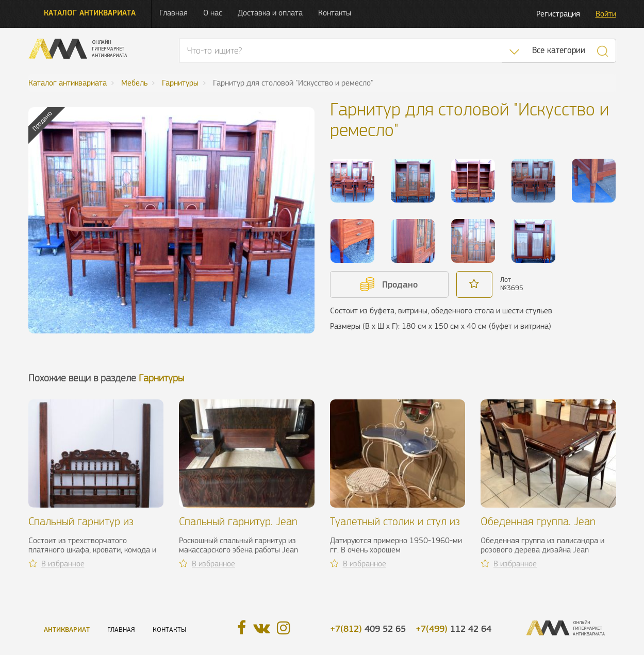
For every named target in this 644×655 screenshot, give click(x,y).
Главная (174, 13)
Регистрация (558, 14)
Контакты (335, 13)
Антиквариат (67, 629)
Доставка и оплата (270, 13)
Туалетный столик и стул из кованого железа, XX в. (395, 527)
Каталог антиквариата (90, 13)
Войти (606, 14)
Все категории (559, 50)
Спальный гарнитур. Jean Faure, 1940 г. (238, 527)
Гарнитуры (161, 378)
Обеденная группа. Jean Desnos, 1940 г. (538, 527)
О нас (213, 13)
